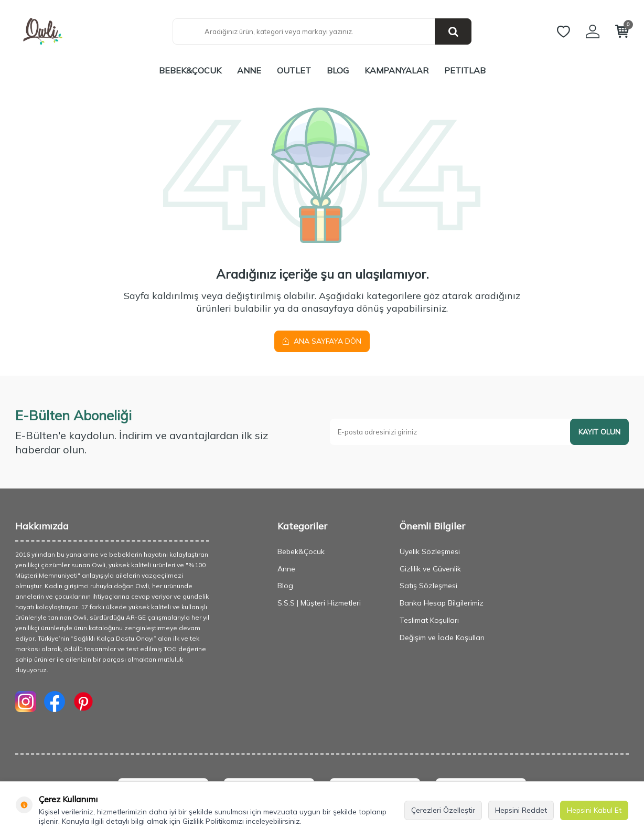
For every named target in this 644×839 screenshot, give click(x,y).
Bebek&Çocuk (190, 70)
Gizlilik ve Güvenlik (430, 569)
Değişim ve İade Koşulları (442, 638)
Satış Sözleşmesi (428, 586)
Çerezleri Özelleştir (443, 810)
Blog (338, 70)
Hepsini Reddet (521, 810)
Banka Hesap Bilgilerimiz (442, 603)
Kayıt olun (599, 432)
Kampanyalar (396, 70)
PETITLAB (465, 70)
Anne (249, 70)
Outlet (294, 70)
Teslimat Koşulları (429, 620)
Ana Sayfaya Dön (322, 341)
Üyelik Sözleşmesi (430, 551)
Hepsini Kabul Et (594, 810)
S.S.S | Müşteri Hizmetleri (319, 603)
